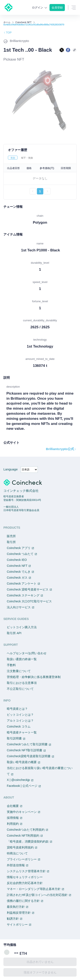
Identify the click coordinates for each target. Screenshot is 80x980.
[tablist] (40, 158)
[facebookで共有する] (68, 50)
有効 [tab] (13, 158)
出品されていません (40, 962)
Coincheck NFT (23, 22)
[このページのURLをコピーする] (74, 50)
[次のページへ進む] (47, 191)
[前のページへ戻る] (33, 191)
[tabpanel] (40, 179)
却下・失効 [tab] (27, 158)
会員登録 (57, 8)
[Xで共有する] (62, 50)
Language (11, 469)
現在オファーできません (40, 972)
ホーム (7, 22)
